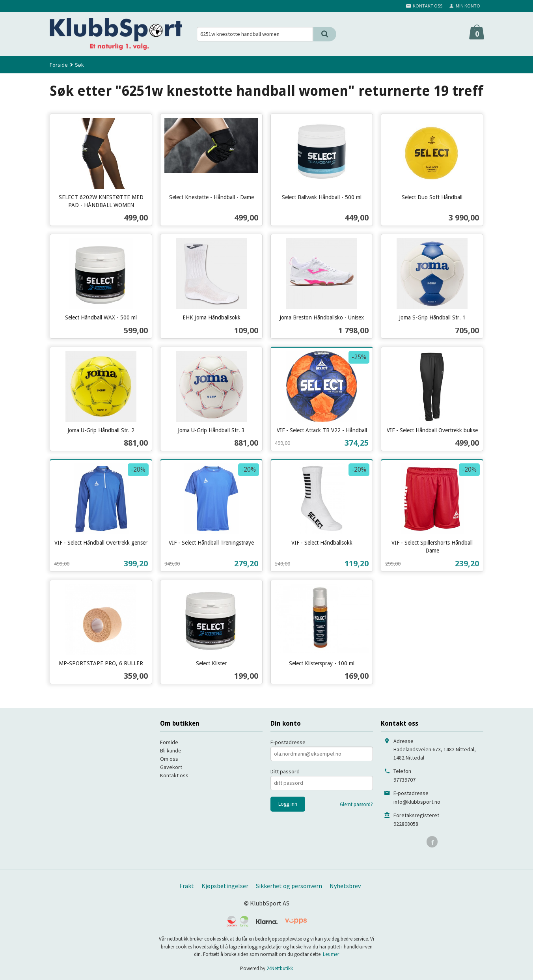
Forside (59, 65)
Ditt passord (285, 771)
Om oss (169, 759)
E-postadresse (288, 742)
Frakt (187, 886)
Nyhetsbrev (345, 886)
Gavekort (171, 767)
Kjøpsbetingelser (225, 886)
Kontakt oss (174, 775)
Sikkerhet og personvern (289, 886)
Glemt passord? (356, 804)
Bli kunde (171, 750)
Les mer (331, 954)
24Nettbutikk (280, 968)
